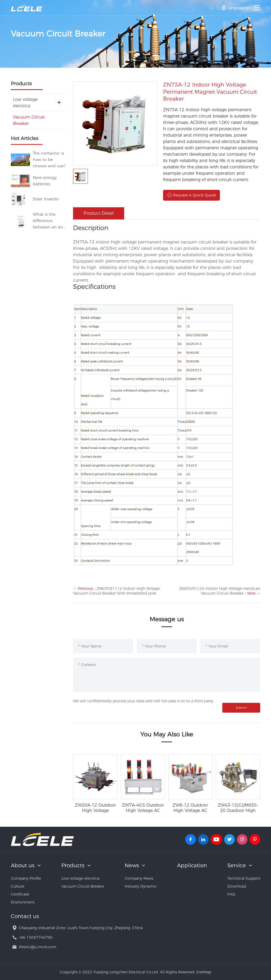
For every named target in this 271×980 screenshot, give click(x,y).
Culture (17, 886)
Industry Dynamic (141, 886)
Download (237, 886)
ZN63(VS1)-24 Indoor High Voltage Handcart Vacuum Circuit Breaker (220, 591)
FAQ (231, 894)
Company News (139, 878)
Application (192, 865)
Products (73, 865)
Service (237, 865)
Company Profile (26, 878)
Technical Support (244, 878)
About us (23, 865)
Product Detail (99, 213)
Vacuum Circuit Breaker (29, 120)
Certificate (20, 894)
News (132, 865)
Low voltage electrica (38, 103)
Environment (23, 902)
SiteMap (204, 972)
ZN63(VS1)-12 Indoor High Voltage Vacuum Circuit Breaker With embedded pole (116, 591)
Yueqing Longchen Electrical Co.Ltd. (27, 8)
